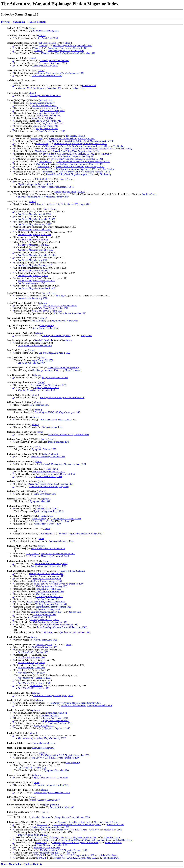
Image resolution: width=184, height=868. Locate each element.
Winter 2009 (48, 548)
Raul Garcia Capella (47, 43)
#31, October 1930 (33, 652)
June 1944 (52, 427)
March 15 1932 (79, 164)
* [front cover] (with (22, 321)
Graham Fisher (89, 86)
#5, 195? (31, 363)
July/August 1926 (60, 306)
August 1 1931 (70, 174)
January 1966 (50, 827)
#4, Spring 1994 (33, 835)
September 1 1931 (71, 169)
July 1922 (33, 260)
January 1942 (56, 718)
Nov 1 (61, 420)
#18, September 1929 (34, 683)
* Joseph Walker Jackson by (26, 534)
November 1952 (49, 566)
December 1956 (40, 88)
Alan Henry (99, 822)
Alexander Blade (65, 822)
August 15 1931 (89, 141)
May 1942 (40, 501)
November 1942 (37, 390)
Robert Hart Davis (82, 822)
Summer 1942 (52, 131)
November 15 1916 (55, 187)
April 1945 (59, 442)
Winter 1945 (49, 385)
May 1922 (33, 275)
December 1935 (45, 602)
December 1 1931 (89, 149)
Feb (62, 521)
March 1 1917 (49, 471)
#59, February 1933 (34, 688)
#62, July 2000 (49, 486)
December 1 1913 (52, 792)
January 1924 (62, 464)
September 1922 (36, 250)
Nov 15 (68, 420)
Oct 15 (49, 420)
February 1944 (61, 541)
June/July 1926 (75, 703)
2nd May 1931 (71, 156)
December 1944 (56, 770)
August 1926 (53, 63)
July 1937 (46, 594)
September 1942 (57, 728)
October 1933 (72, 817)
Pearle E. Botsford (43, 340)
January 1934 (49, 609)
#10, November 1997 (73, 45)
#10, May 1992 (62, 807)
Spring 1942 (52, 111)
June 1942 (56, 713)
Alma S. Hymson (44, 645)
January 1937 (52, 586)
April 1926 (46, 640)
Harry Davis (86, 335)
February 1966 (63, 850)
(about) (42, 100)
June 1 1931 (84, 146)
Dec (53, 521)
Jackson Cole (64, 571)
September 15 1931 (80, 144)
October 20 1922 (58, 474)
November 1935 (55, 378)
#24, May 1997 (75, 53)
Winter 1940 (46, 126)
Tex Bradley (71, 136)
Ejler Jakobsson (39, 748)
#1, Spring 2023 (53, 695)
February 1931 (49, 477)
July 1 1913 (48, 511)
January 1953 (51, 564)
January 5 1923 (35, 224)
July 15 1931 (72, 138)
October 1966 (75, 842)
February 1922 (35, 265)
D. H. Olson (47, 632)
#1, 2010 (55, 556)
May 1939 (50, 591)
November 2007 (35, 345)
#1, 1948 (32, 283)
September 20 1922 (37, 255)
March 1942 (47, 388)
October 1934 (48, 599)
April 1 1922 (55, 353)
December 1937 (48, 589)
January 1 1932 (80, 167)
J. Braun (39, 204)
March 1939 (47, 76)
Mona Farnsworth (56, 368)
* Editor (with (19, 554)
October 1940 (48, 116)
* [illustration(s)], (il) (22, 31)
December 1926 (87, 705)
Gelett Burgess (60, 296)
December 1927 (45, 95)
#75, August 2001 (69, 204)
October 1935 (39, 617)
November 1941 (60, 723)
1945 (39, 405)
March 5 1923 (35, 229)
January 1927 (42, 738)
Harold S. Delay (39, 519)
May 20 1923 (34, 214)
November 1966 (65, 755)
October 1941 (51, 604)
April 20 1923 (35, 235)
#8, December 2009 (68, 434)
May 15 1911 (48, 509)
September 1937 (46, 573)
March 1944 (45, 614)
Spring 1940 (42, 103)
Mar (67, 521)
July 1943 (56, 335)
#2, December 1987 (62, 627)
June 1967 (73, 855)
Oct (41, 521)
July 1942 (49, 715)
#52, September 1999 (50, 484)
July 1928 (33, 298)
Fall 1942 (53, 123)
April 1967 (77, 830)
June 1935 (48, 457)
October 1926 (55, 60)
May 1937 (44, 620)
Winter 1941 (44, 105)
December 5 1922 (36, 281)
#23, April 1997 (67, 48)
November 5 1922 (37, 288)
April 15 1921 (53, 785)
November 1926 (70, 313)
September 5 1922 (37, 219)
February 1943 (46, 31)
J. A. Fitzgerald (46, 534)
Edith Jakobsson (40, 743)
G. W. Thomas (32, 554)
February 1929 (44, 449)
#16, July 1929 (31, 662)
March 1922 (34, 245)
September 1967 (85, 840)
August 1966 (57, 412)
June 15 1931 (76, 151)
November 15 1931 (84, 161)
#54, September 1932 (34, 678)
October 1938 (32, 768)
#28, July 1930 (31, 673)
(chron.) (33, 28)
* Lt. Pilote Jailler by (22, 817)
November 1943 (47, 576)
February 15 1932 (69, 154)
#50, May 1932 (32, 657)
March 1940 (45, 494)
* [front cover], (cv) (22, 548)
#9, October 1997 (66, 51)
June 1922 (33, 240)
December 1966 (56, 758)
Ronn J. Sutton (38, 321)
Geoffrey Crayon (62, 192)
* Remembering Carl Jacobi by (27, 632)
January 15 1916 (36, 184)
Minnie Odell (41, 179)
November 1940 (45, 370)
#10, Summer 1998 (74, 632)
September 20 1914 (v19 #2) (80, 534)
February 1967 (77, 825)
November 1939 (61, 625)
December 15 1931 (77, 159)
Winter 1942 (49, 121)
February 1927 (43, 197)
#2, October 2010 (62, 397)
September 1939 (60, 73)
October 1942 (45, 328)
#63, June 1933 (32, 668)
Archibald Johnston (41, 817)
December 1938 (67, 519)
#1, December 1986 (59, 584)
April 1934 (48, 38)
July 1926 (45, 66)
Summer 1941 (48, 108)
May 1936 (47, 579)
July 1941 (44, 726)
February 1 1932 (85, 172)
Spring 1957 (47, 848)
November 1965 (51, 845)
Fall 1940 (42, 118)
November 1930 (44, 647)
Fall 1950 (42, 360)
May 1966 (75, 858)
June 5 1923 (34, 270)
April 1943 (49, 113)
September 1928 (53, 607)
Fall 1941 (47, 128)
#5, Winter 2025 (65, 321)
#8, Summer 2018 (44, 800)
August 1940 (46, 581)
